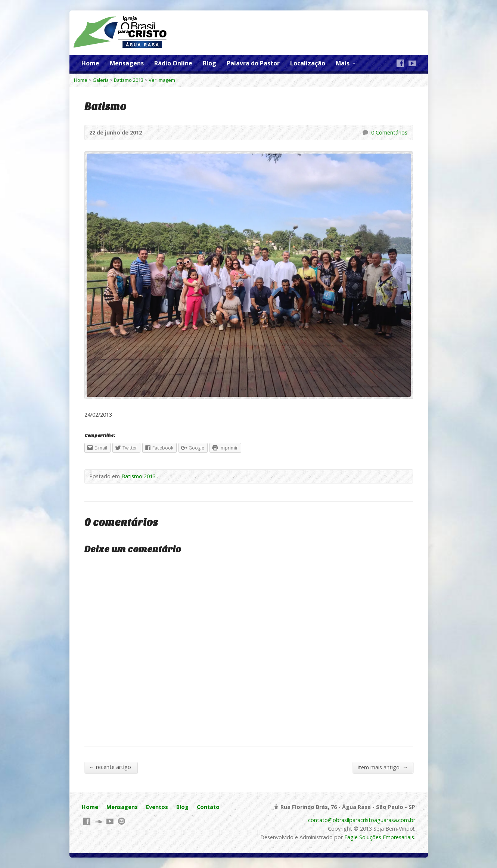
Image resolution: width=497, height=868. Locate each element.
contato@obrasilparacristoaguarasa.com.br (362, 820)
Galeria (101, 80)
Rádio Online (173, 63)
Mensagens (127, 63)
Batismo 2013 (129, 80)
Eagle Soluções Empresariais (379, 837)
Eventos (157, 807)
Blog (209, 63)
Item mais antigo (383, 767)
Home (90, 63)
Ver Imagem (162, 80)
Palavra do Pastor (253, 63)
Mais (343, 63)
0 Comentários (365, 132)
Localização (308, 63)
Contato (208, 807)
